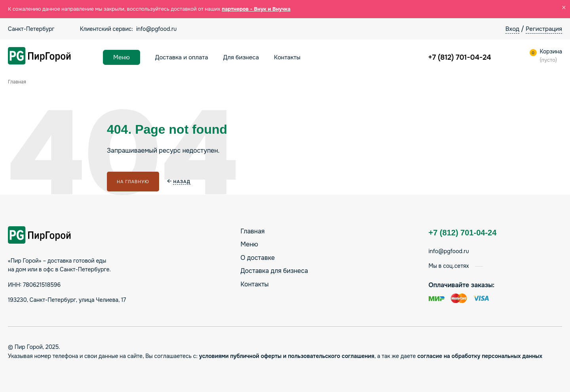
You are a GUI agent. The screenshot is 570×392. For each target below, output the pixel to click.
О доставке (258, 258)
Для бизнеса (241, 57)
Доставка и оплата (182, 57)
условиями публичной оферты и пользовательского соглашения (287, 356)
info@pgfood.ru (156, 29)
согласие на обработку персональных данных (480, 356)
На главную (133, 182)
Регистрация (544, 29)
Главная (253, 231)
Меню (122, 57)
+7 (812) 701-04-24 (460, 57)
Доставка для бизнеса (275, 271)
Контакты (287, 57)
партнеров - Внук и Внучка (256, 9)
